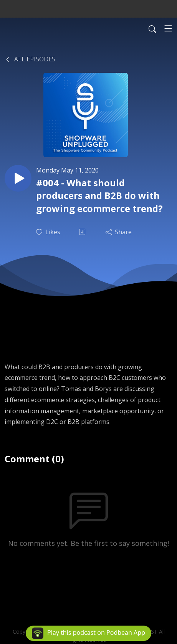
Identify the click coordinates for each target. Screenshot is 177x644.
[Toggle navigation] (168, 28)
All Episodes (30, 59)
